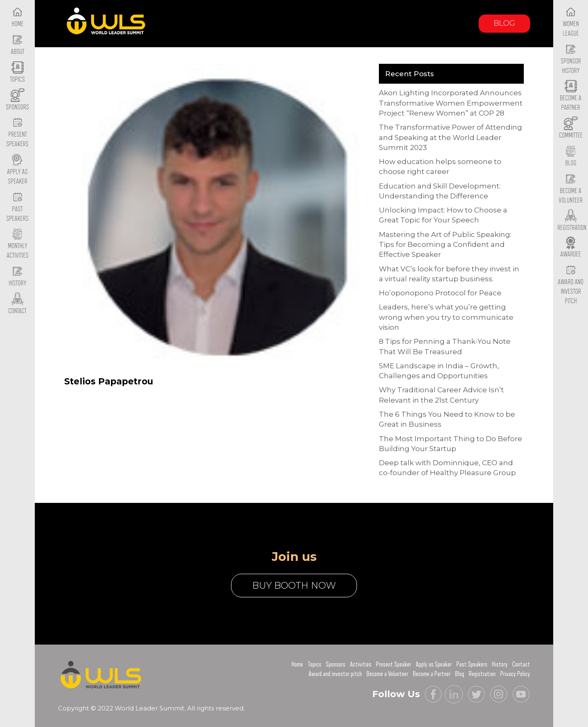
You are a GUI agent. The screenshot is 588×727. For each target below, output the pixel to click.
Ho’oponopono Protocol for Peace (440, 293)
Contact (521, 664)
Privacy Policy (515, 674)
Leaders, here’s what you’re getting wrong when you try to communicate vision (446, 317)
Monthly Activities (18, 244)
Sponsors (336, 664)
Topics (314, 664)
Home (297, 664)
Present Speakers (17, 133)
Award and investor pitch (335, 674)
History (500, 664)
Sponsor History (571, 59)
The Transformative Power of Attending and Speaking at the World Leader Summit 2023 (451, 137)
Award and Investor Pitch (571, 285)
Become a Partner (571, 97)
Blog (504, 23)
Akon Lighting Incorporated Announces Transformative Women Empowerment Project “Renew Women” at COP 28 (451, 103)
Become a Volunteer (571, 189)
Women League (571, 22)
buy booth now (294, 586)
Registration (482, 674)
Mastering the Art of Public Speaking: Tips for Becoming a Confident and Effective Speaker (445, 245)
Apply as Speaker (17, 170)
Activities (361, 664)
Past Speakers (17, 207)
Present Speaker (394, 664)
